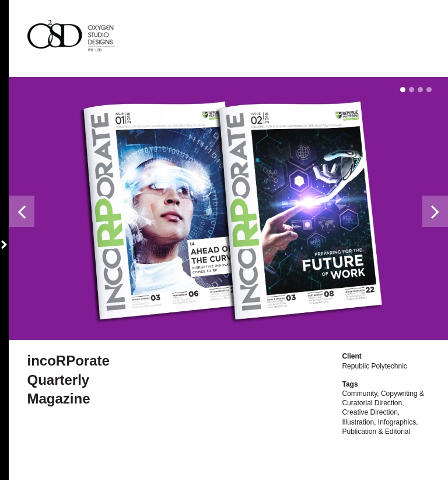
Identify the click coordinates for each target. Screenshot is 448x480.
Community (359, 394)
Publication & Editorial (376, 432)
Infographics (397, 422)
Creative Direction (370, 412)
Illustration (358, 422)
